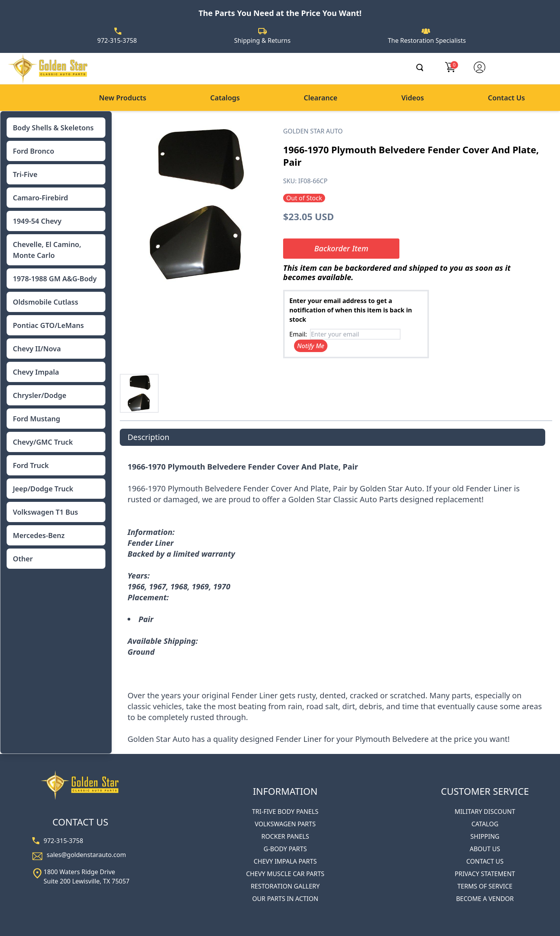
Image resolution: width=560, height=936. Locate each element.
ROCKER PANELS (285, 836)
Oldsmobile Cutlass (45, 302)
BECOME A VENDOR (485, 899)
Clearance (321, 98)
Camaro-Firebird (40, 198)
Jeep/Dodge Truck (43, 489)
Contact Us (507, 98)
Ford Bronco (33, 151)
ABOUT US (485, 849)
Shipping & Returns (262, 40)
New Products (122, 98)
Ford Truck (31, 465)
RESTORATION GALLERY (285, 886)
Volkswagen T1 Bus (45, 512)
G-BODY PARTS (285, 849)
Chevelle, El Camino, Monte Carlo (47, 250)
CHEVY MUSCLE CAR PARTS (285, 874)
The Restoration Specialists (427, 40)
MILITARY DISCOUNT (485, 812)
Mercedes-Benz (39, 535)
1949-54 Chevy (37, 221)
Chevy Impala (36, 372)
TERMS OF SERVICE (485, 886)
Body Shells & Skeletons (53, 128)
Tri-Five (25, 174)
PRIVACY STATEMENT (485, 874)
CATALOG (485, 824)
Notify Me (311, 346)
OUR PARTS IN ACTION (285, 899)
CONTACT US (485, 861)
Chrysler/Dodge (39, 395)
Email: (298, 334)
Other (23, 559)
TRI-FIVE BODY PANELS (285, 812)
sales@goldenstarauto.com (86, 855)
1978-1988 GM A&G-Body (55, 279)
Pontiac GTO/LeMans (48, 325)
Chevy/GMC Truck (43, 442)
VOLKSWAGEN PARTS (285, 824)
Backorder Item (341, 248)
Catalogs (225, 98)
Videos (413, 98)
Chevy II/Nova (37, 349)
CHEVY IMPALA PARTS (285, 861)
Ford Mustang (37, 419)
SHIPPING (485, 836)
